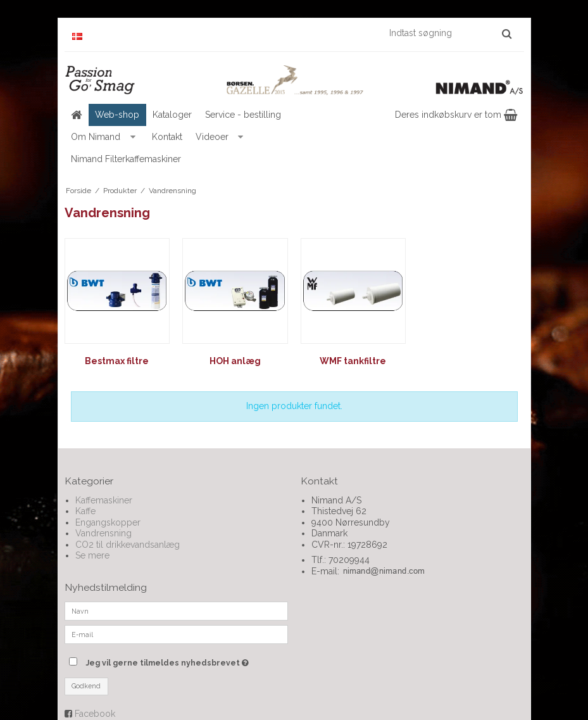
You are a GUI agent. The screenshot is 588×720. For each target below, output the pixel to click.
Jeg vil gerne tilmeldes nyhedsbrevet (186, 660)
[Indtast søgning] (450, 33)
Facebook (95, 714)
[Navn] (176, 610)
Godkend (86, 686)
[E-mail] (176, 634)
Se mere (92, 555)
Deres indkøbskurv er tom (456, 115)
